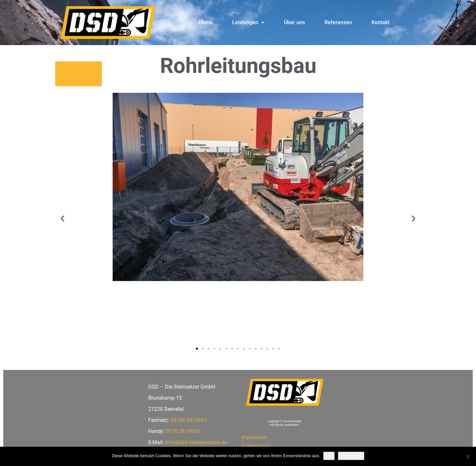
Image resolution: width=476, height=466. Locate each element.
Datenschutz (256, 446)
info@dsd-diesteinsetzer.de (196, 442)
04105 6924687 (189, 420)
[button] (248, 23)
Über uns (294, 22)
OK (329, 456)
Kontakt (381, 22)
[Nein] (468, 457)
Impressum (254, 437)
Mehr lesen (351, 456)
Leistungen (248, 22)
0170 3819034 (183, 431)
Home (206, 22)
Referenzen (338, 22)
